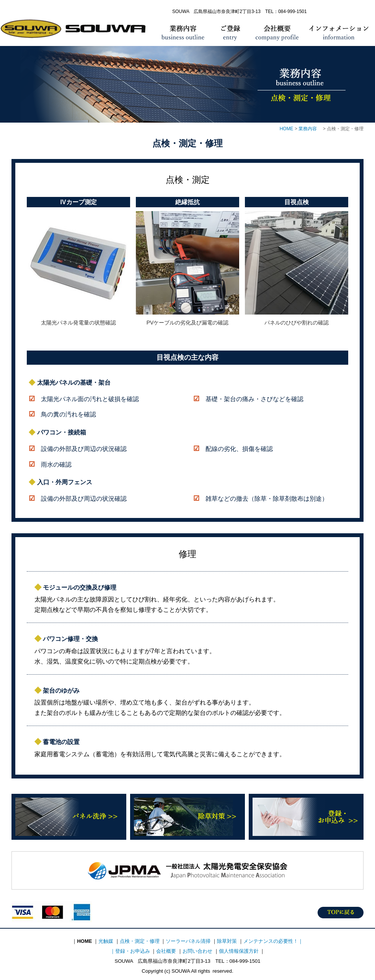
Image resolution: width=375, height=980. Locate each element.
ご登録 (232, 33)
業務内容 (183, 33)
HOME (76, 33)
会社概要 (276, 33)
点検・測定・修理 (140, 941)
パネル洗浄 (69, 817)
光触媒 (106, 941)
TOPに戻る (341, 913)
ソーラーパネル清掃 (188, 941)
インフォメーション (340, 33)
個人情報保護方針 (239, 951)
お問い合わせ (197, 951)
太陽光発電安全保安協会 (187, 870)
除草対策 (187, 817)
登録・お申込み (306, 817)
